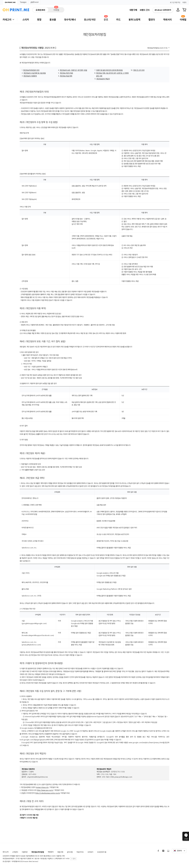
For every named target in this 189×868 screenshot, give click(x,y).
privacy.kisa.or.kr (42, 787)
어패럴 (56, 9)
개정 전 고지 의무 (139, 70)
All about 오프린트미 (163, 10)
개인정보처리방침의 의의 (31, 70)
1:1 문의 (73, 859)
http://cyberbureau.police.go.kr (48, 793)
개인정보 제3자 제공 (66, 73)
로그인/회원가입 (175, 2)
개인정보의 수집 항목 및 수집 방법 (35, 73)
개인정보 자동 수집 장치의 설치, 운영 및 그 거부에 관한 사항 (112, 75)
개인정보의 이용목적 (30, 76)
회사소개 (6, 852)
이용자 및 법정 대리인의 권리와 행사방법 (109, 70)
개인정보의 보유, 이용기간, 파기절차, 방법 (73, 70)
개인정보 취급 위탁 (66, 76)
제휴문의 (51, 852)
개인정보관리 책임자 (103, 79)
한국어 (179, 851)
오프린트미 (40, 10)
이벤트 (184, 2)
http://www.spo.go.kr (45, 790)
